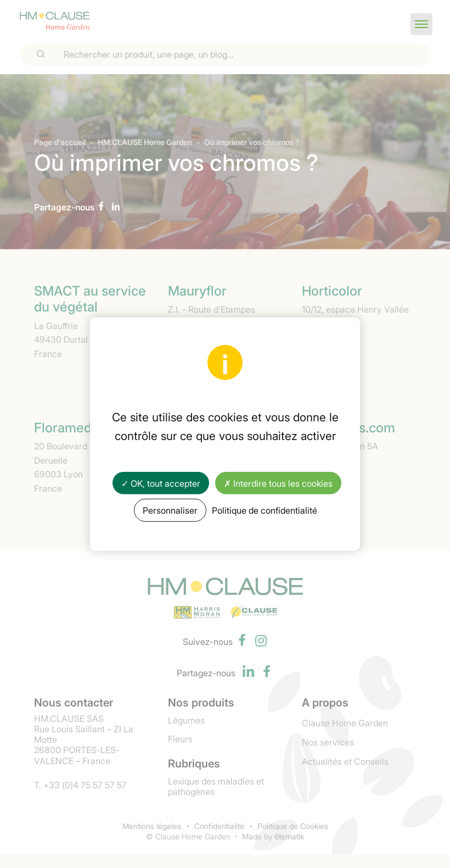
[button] (421, 24)
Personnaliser (170, 510)
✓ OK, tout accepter (161, 483)
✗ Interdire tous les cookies (278, 483)
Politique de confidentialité (265, 510)
